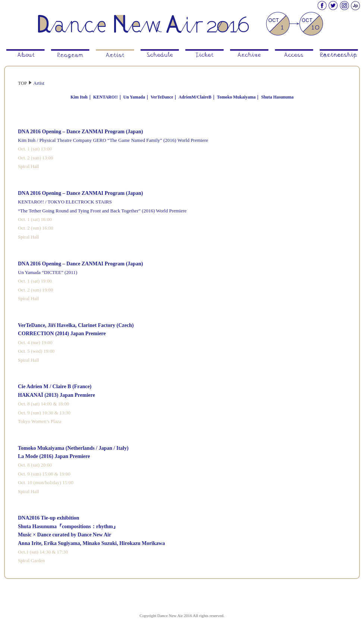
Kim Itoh (79, 97)
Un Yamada (134, 97)
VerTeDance (162, 97)
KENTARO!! (106, 97)
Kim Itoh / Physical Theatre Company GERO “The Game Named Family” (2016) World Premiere (113, 140)
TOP (22, 83)
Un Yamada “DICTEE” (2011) (48, 272)
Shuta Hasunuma (277, 97)
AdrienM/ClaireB (195, 97)
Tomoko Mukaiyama (236, 97)
